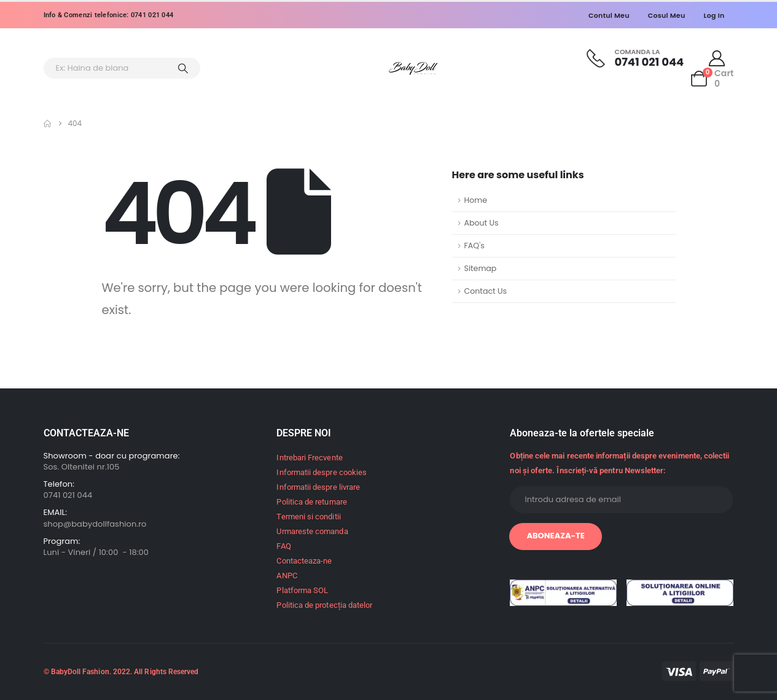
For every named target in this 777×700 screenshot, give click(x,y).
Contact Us (486, 291)
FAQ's (474, 246)
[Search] (184, 68)
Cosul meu (667, 15)
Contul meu (609, 15)
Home (476, 200)
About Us (482, 223)
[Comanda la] (635, 58)
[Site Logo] (413, 69)
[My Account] (716, 58)
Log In (714, 15)
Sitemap (481, 268)
